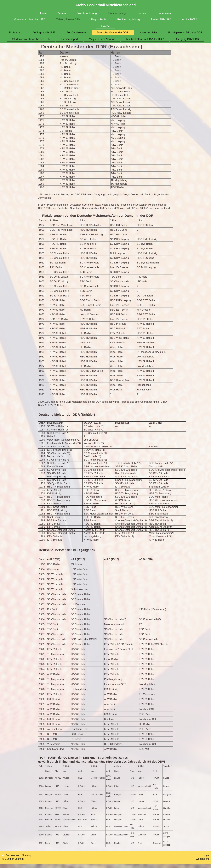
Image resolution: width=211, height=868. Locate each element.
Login (206, 855)
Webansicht (202, 859)
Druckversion (12, 855)
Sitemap (27, 855)
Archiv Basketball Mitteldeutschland (105, 5)
